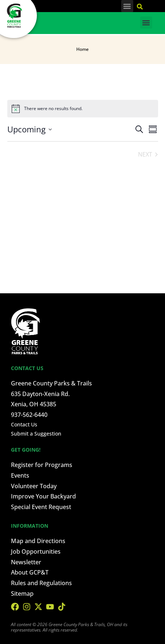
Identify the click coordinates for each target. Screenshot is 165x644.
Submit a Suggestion (36, 434)
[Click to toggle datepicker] (30, 129)
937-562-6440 (29, 415)
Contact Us (24, 424)
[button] (127, 6)
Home (82, 49)
